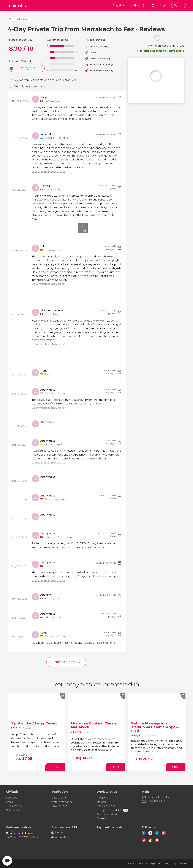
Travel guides (59, 806)
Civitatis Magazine (62, 802)
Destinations (59, 798)
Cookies (183, 863)
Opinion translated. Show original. (48, 171)
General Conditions (138, 863)
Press (9, 802)
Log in (164, 5)
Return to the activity (19, 19)
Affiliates (101, 802)
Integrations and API (109, 810)
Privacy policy (170, 863)
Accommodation (107, 814)
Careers (101, 818)
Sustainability (14, 806)
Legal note (155, 863)
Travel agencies (106, 806)
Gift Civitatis (13, 810)
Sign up (179, 5)
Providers (102, 798)
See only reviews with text (29, 86)
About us (12, 798)
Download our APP (64, 827)
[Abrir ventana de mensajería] (7, 861)
